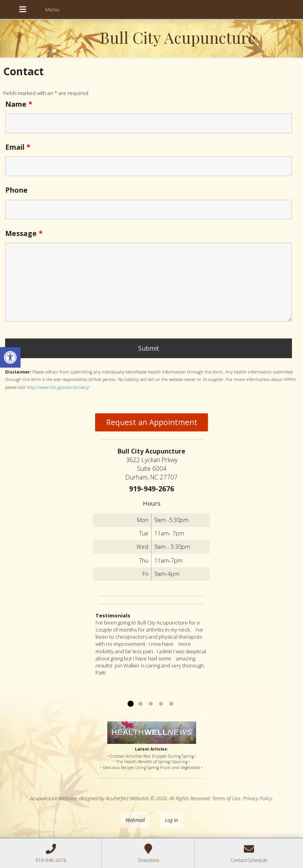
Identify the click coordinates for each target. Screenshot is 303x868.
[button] (10, 357)
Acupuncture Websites (54, 798)
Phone (16, 190)
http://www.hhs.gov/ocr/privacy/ (58, 387)
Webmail (135, 820)
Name (19, 104)
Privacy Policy (257, 798)
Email (18, 147)
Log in (171, 820)
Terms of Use (226, 798)
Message (24, 233)
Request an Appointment (152, 422)
